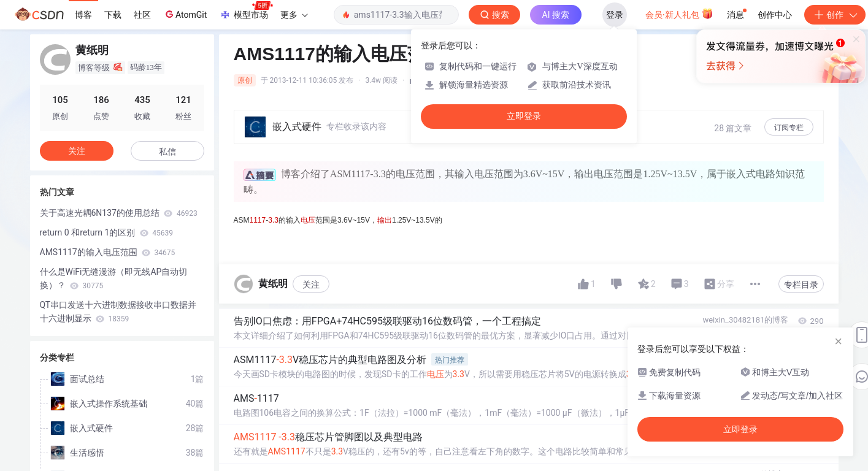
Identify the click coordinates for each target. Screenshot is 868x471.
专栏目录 (801, 285)
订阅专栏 (789, 128)
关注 (311, 285)
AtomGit (185, 14)
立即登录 (524, 116)
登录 (615, 15)
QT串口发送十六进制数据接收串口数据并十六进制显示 (118, 312)
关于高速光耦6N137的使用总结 (119, 213)
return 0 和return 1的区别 (106, 232)
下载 (113, 15)
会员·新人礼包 (679, 13)
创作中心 (775, 15)
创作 (835, 15)
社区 (142, 15)
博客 (83, 15)
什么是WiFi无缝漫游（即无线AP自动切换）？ (114, 278)
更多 (294, 15)
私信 (167, 151)
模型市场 (246, 11)
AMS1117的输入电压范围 (108, 252)
